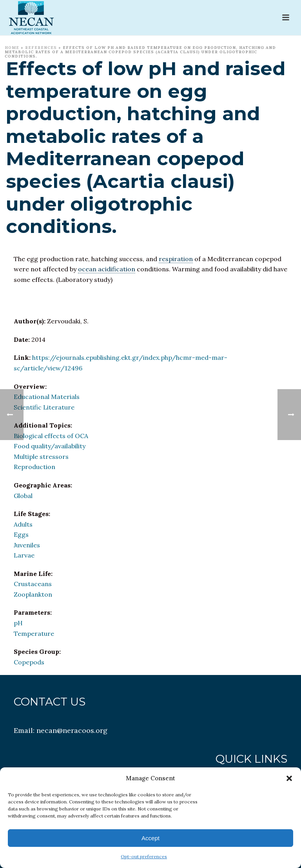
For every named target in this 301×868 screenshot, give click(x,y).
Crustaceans (33, 584)
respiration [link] (176, 259)
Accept (150, 838)
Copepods (29, 662)
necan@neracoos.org (72, 730)
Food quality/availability (50, 446)
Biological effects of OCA (51, 436)
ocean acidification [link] (107, 269)
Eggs (21, 534)
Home (12, 48)
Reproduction (34, 467)
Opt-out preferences (144, 856)
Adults (23, 524)
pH (18, 623)
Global (23, 496)
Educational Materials (47, 397)
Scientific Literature (44, 407)
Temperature (34, 633)
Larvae (24, 555)
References (41, 48)
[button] (289, 778)
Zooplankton (33, 594)
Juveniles (27, 545)
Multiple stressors (41, 457)
